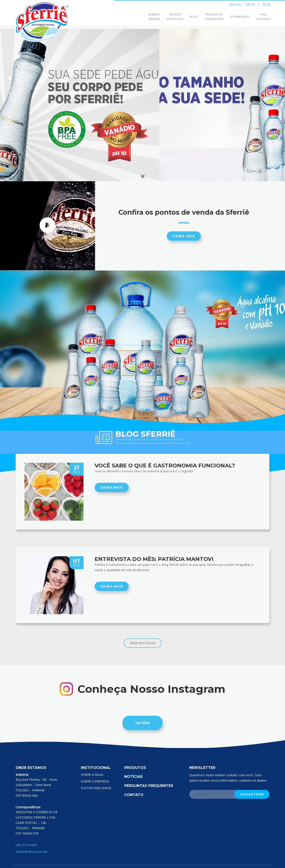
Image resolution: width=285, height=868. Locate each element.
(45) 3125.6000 (26, 845)
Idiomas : (237, 4)
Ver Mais (142, 723)
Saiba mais (184, 236)
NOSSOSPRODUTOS (175, 17)
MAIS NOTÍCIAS (143, 643)
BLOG (194, 17)
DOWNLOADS (240, 17)
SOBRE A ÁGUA (92, 775)
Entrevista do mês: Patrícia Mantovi (154, 559)
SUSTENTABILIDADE (96, 788)
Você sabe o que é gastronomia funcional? (165, 466)
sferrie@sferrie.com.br (32, 852)
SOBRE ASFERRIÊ (154, 17)
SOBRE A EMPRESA (95, 781)
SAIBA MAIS (112, 487)
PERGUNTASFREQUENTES (214, 17)
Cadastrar (252, 794)
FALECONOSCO (264, 17)
